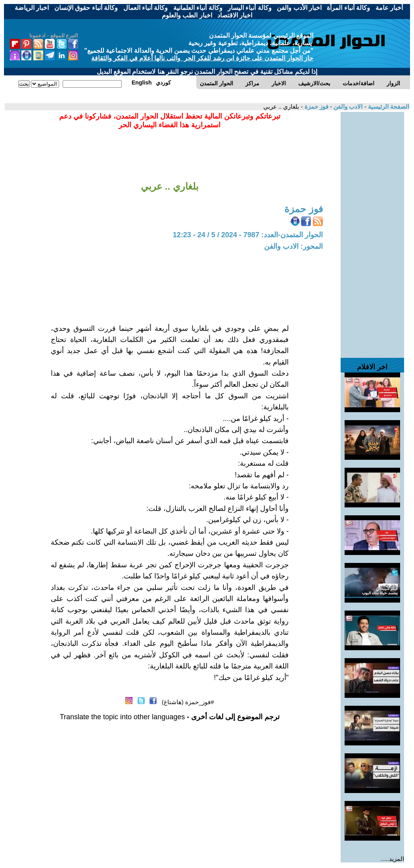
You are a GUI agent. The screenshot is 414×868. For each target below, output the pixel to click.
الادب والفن (347, 107)
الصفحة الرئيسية (388, 107)
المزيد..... (392, 859)
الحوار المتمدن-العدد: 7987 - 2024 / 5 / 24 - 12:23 (248, 235)
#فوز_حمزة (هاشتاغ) (188, 702)
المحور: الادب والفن (293, 246)
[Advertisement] (372, 231)
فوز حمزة (316, 107)
